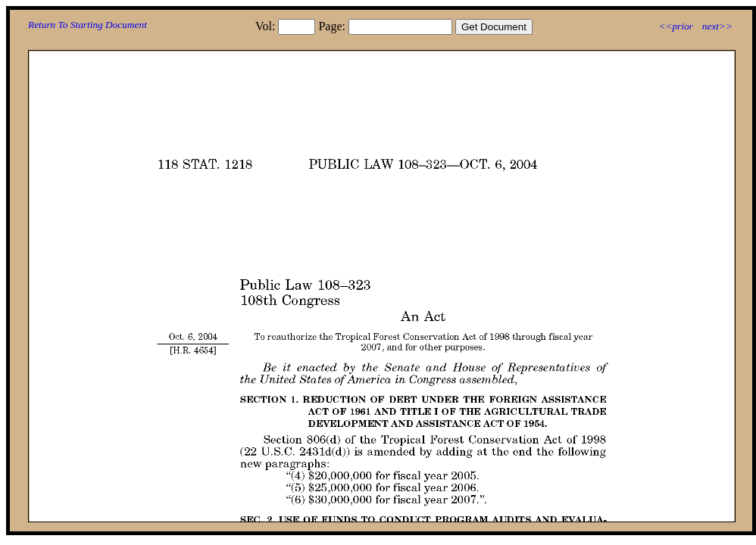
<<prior (675, 26)
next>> (717, 26)
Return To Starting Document (87, 25)
